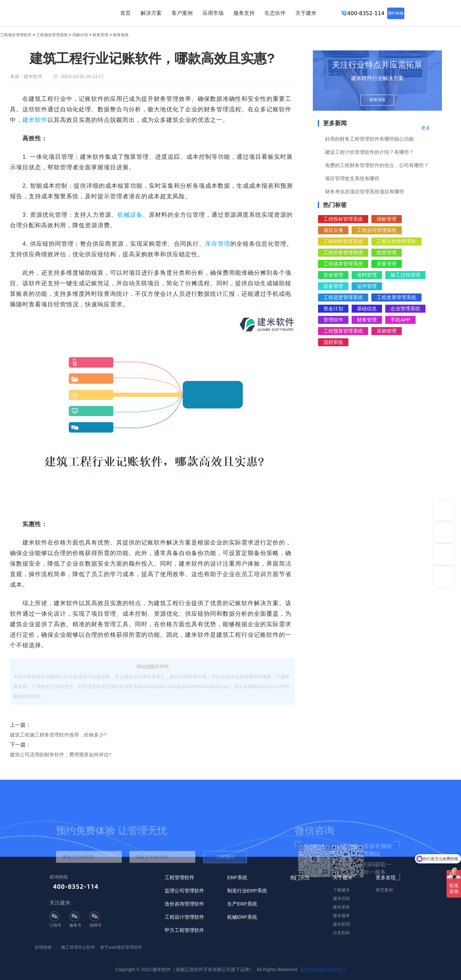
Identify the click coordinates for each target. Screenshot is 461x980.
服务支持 (244, 13)
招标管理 (387, 219)
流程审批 (333, 342)
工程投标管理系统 (343, 219)
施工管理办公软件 (78, 947)
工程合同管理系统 (377, 230)
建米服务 (341, 916)
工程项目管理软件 (16, 35)
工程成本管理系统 (343, 264)
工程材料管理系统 (343, 241)
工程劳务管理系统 (343, 252)
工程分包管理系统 (396, 241)
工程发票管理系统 (396, 297)
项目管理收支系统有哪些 (352, 178)
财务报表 (121, 35)
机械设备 (130, 215)
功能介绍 (80, 35)
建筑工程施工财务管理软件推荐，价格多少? (58, 735)
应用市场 (213, 13)
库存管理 (218, 244)
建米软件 (35, 120)
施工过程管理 (405, 275)
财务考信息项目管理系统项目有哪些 (365, 192)
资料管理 (367, 275)
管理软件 (333, 320)
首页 (125, 13)
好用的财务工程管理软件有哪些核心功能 (369, 139)
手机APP (400, 320)
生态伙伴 (275, 13)
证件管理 (367, 286)
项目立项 (333, 230)
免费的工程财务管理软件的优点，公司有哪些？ (377, 165)
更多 (426, 128)
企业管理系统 (405, 308)
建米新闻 (341, 924)
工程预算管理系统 (343, 331)
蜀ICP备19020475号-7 (323, 969)
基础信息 (367, 308)
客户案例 (182, 13)
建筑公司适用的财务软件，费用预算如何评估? (61, 755)
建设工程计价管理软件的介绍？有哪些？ (369, 152)
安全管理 (333, 275)
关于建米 (306, 13)
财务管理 (100, 35)
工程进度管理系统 (343, 297)
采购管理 (387, 331)
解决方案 (151, 13)
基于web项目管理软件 (121, 947)
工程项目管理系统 (52, 35)
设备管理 (333, 286)
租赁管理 (387, 252)
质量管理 (387, 264)
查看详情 (377, 100)
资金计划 (333, 308)
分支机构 (341, 933)
